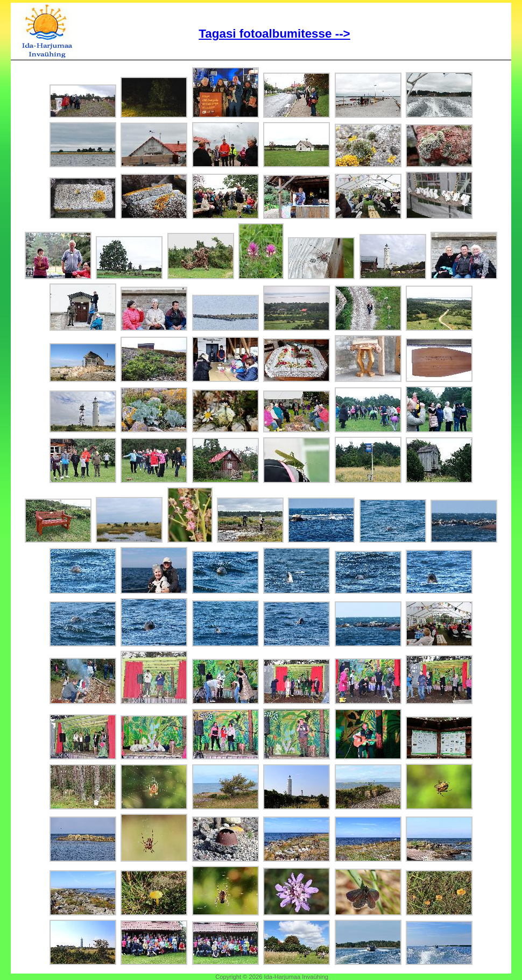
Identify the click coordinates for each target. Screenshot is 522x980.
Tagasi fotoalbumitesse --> (274, 34)
